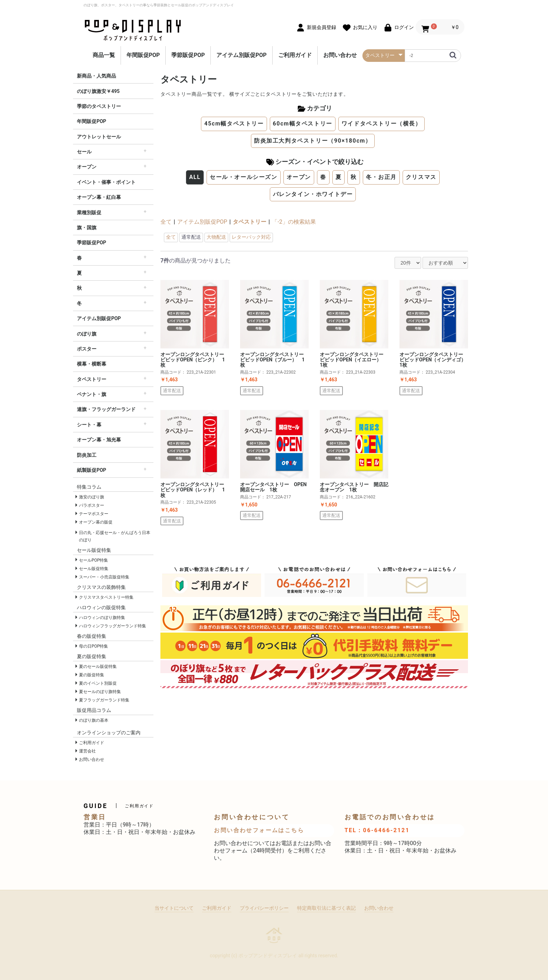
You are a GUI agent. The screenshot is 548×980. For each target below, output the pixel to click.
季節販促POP (188, 55)
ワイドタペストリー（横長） (381, 124)
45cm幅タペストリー (234, 124)
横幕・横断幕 (92, 364)
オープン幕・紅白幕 (99, 197)
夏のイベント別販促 (98, 683)
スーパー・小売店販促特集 (104, 577)
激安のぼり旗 (92, 497)
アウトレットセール (99, 137)
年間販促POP (143, 55)
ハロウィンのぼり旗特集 (102, 618)
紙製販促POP (92, 470)
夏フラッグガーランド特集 (104, 700)
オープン (87, 167)
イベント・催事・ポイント (106, 182)
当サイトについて (174, 908)
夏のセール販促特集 (98, 666)
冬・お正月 (381, 177)
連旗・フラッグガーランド (106, 409)
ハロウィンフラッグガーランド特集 (113, 626)
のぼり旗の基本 (94, 720)
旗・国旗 (87, 228)
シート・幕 (89, 425)
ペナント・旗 (92, 394)
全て (166, 222)
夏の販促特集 (92, 675)
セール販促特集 (94, 569)
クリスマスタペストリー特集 (106, 597)
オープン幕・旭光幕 (99, 440)
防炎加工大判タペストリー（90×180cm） (313, 141)
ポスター (87, 349)
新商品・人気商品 (96, 76)
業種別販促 (89, 212)
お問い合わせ (340, 55)
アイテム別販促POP (241, 55)
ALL (195, 177)
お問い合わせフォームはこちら (259, 830)
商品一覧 (104, 55)
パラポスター (92, 505)
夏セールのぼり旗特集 (100, 692)
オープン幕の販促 (96, 522)
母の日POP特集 (93, 646)
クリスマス (421, 177)
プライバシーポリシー (264, 908)
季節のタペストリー (99, 106)
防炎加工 (87, 455)
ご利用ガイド (295, 55)
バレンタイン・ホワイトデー (313, 194)
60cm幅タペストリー (303, 124)
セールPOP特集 (93, 560)
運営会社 (87, 751)
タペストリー (92, 379)
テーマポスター (94, 514)
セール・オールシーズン (244, 177)
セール (84, 152)
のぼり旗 (87, 334)
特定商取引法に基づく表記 (326, 908)
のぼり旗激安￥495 (98, 91)
